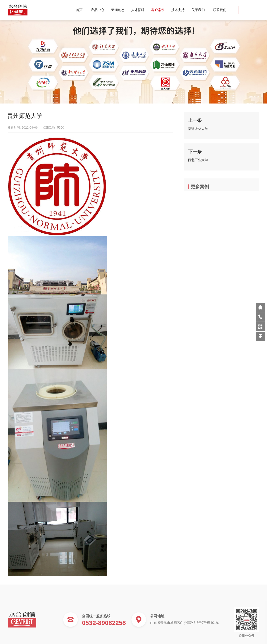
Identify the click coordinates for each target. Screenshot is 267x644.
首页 (79, 10)
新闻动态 (119, 10)
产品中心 (99, 10)
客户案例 (159, 10)
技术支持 (179, 10)
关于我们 (200, 10)
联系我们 (220, 10)
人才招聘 (139, 10)
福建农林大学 (198, 131)
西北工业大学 (198, 163)
